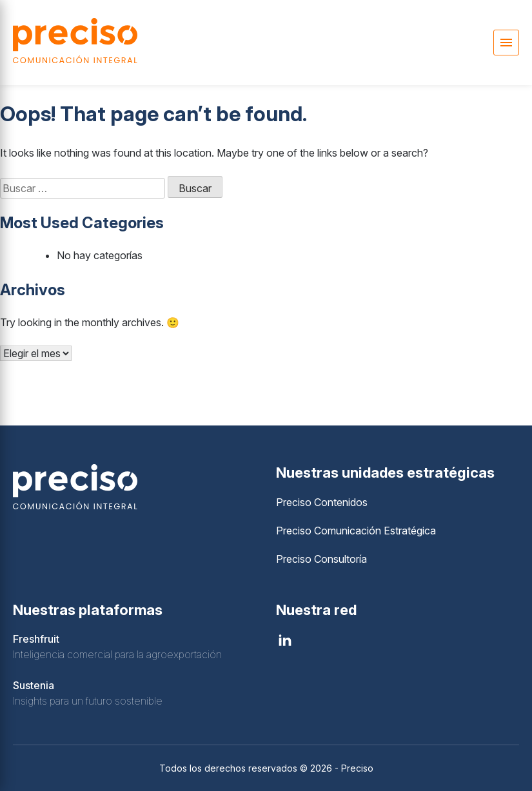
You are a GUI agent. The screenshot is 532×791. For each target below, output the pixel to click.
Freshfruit (36, 639)
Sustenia (34, 685)
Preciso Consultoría (321, 559)
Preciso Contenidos (322, 502)
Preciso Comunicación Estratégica (356, 531)
